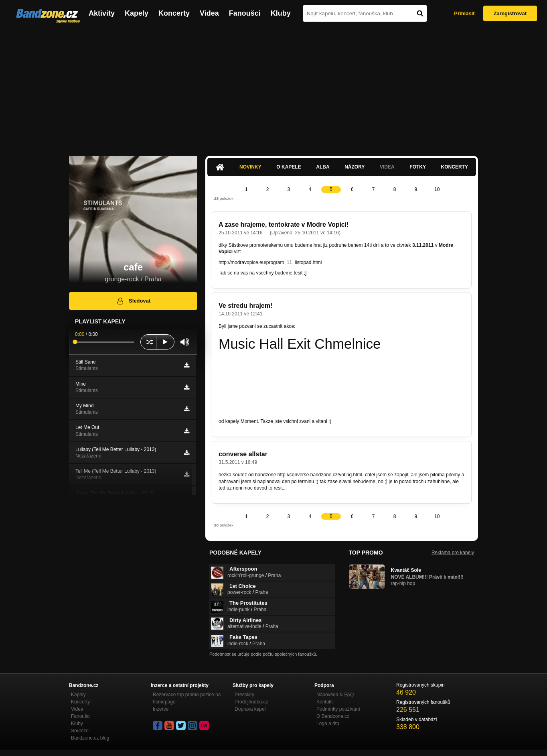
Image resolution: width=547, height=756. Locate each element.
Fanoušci (245, 13)
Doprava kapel (250, 709)
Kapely (137, 13)
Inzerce (161, 709)
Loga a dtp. (328, 723)
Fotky (418, 167)
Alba (323, 167)
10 (437, 189)
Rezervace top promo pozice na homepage (187, 698)
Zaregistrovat (510, 13)
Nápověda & (335, 695)
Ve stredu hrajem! (245, 306)
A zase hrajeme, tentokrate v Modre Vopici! (284, 225)
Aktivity (102, 13)
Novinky (250, 167)
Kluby (281, 13)
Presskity (244, 695)
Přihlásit (464, 13)
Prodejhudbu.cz (251, 702)
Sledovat (133, 301)
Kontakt (325, 702)
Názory (355, 167)
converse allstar (243, 454)
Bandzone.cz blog (90, 738)
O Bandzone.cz (333, 716)
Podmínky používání (338, 709)
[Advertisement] (273, 87)
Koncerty (174, 13)
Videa (209, 13)
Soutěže (80, 731)
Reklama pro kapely (453, 553)
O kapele (289, 167)
